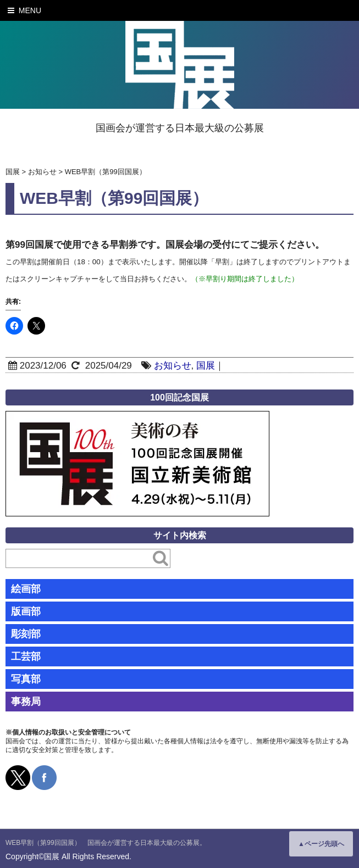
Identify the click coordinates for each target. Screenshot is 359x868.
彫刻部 (26, 634)
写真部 (26, 679)
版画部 (26, 611)
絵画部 (26, 589)
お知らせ (173, 366)
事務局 (26, 702)
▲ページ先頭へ (321, 844)
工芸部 (26, 656)
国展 (206, 366)
